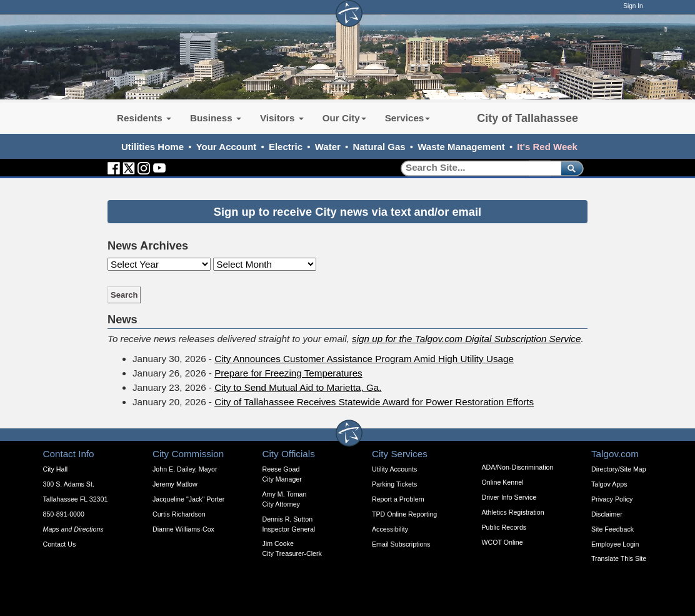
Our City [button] (344, 118)
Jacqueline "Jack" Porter (188, 499)
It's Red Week (547, 147)
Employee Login (615, 544)
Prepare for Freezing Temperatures (288, 373)
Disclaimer (607, 514)
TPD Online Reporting (404, 514)
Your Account (227, 147)
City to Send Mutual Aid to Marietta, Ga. (298, 387)
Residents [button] (144, 118)
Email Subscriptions (401, 544)
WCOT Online (502, 542)
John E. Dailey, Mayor (185, 469)
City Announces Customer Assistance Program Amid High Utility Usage (364, 359)
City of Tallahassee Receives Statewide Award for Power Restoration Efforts (374, 402)
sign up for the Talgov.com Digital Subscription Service (466, 339)
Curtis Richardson (179, 514)
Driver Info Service (509, 497)
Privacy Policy (612, 499)
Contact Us (60, 544)
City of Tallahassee (527, 118)
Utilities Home (152, 147)
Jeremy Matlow (175, 484)
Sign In (633, 6)
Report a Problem (398, 499)
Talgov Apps (609, 484)
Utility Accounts (394, 469)
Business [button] (216, 118)
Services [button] (408, 118)
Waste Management (461, 147)
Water (328, 147)
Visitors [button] (282, 118)
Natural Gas (379, 147)
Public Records (504, 527)
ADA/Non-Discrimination (518, 467)
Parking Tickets (394, 484)
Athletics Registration (513, 512)
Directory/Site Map (619, 469)
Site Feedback (612, 529)
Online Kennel (503, 482)
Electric (286, 147)
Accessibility (390, 529)
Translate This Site (619, 558)
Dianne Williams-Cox (183, 529)
